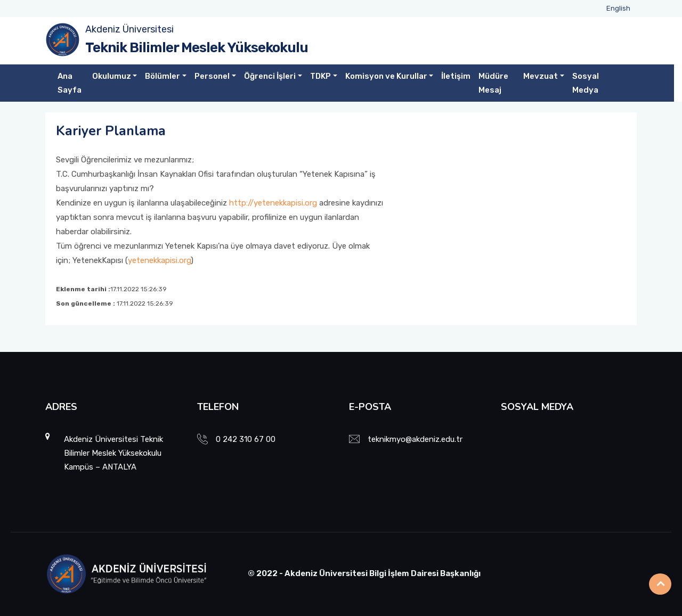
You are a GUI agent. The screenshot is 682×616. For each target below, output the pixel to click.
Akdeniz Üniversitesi (129, 29)
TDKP (320, 76)
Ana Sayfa (70, 83)
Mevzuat (541, 76)
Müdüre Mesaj (493, 83)
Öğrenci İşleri (270, 76)
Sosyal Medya (586, 83)
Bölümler (163, 76)
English (618, 8)
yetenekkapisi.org (159, 260)
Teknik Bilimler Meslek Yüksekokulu (197, 48)
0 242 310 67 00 (246, 439)
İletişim (456, 76)
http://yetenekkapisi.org (273, 203)
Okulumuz (112, 76)
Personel (212, 76)
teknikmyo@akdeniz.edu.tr (415, 439)
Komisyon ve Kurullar (386, 76)
